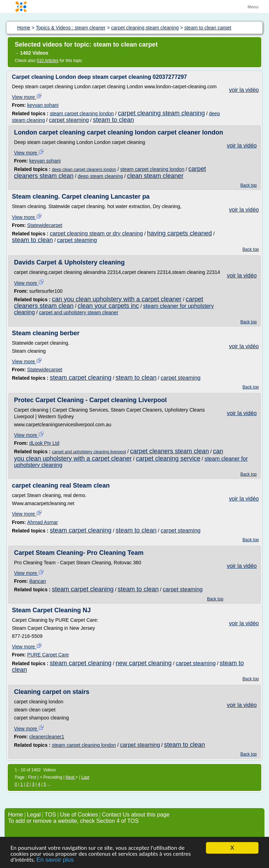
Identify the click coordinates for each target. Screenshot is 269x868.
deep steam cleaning (100, 176)
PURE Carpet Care (48, 655)
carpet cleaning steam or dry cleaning (96, 233)
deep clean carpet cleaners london (84, 170)
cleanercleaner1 (47, 737)
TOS (50, 815)
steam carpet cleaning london (82, 113)
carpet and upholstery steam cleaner (78, 312)
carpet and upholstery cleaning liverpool (89, 452)
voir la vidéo (244, 90)
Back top (249, 185)
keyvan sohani (43, 105)
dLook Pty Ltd (44, 443)
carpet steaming (69, 120)
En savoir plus (55, 860)
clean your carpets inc (108, 306)
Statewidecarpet (45, 225)
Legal (34, 815)
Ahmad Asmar (43, 522)
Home (16, 815)
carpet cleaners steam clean (169, 451)
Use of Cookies (79, 815)
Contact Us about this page (136, 815)
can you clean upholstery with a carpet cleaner (117, 299)
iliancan (38, 581)
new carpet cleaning (144, 663)
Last (85, 777)
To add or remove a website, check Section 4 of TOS (73, 821)
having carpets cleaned (180, 233)
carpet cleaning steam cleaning (161, 113)
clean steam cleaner (155, 176)
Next (70, 777)
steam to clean (113, 120)
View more (27, 97)
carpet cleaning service (168, 459)
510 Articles (48, 61)
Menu (253, 7)
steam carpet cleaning (81, 378)
